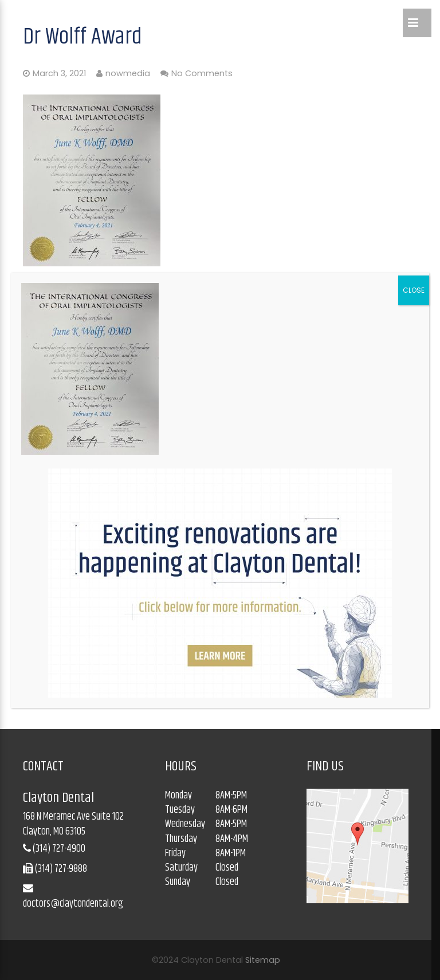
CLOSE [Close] (414, 290)
